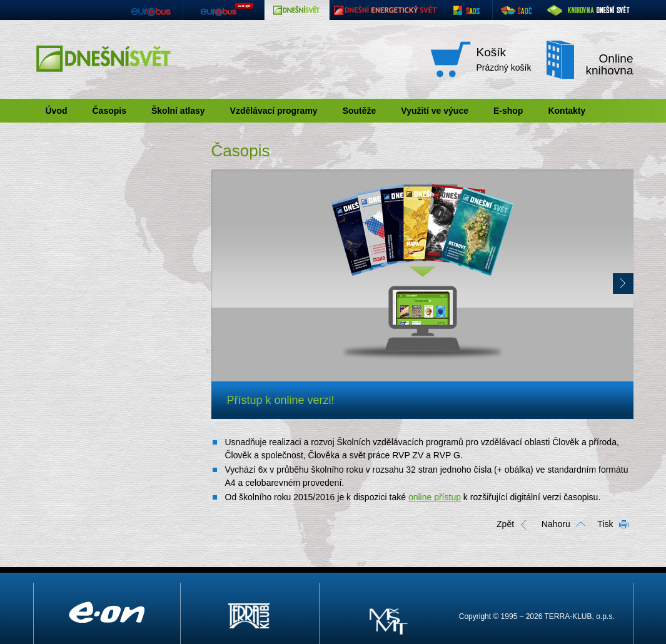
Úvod (57, 111)
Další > (623, 284)
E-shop (508, 111)
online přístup (435, 497)
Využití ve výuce (435, 111)
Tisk (605, 524)
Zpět (505, 524)
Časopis (109, 111)
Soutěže (360, 111)
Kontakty (567, 111)
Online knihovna (609, 64)
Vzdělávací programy (274, 111)
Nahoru (556, 524)
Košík (492, 52)
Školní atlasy (178, 111)
